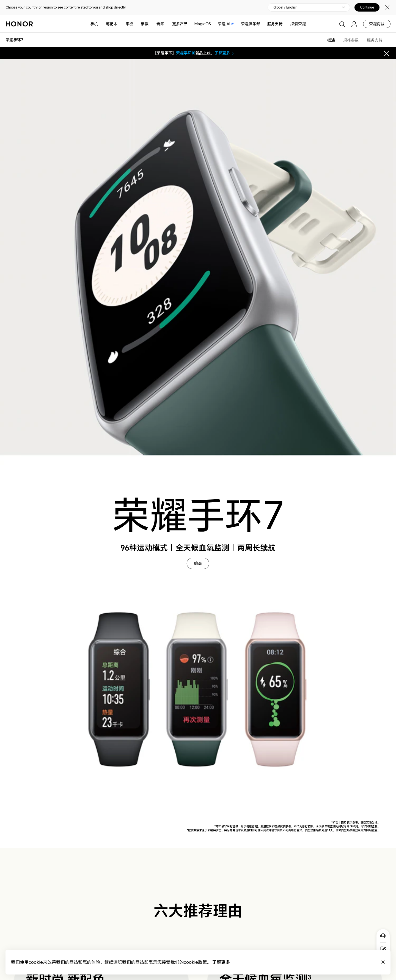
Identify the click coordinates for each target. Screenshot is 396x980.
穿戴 (145, 24)
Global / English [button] (285, 7)
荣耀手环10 (186, 53)
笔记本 (112, 24)
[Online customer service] (383, 936)
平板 (129, 24)
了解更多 (225, 53)
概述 (331, 40)
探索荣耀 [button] (298, 24)
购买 (198, 563)
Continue (367, 7)
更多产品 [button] (180, 24)
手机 (94, 24)
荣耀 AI (226, 24)
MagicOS (203, 24)
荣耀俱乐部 (251, 24)
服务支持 (275, 24)
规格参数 (351, 40)
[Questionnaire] (383, 949)
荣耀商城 (377, 24)
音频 (160, 24)
